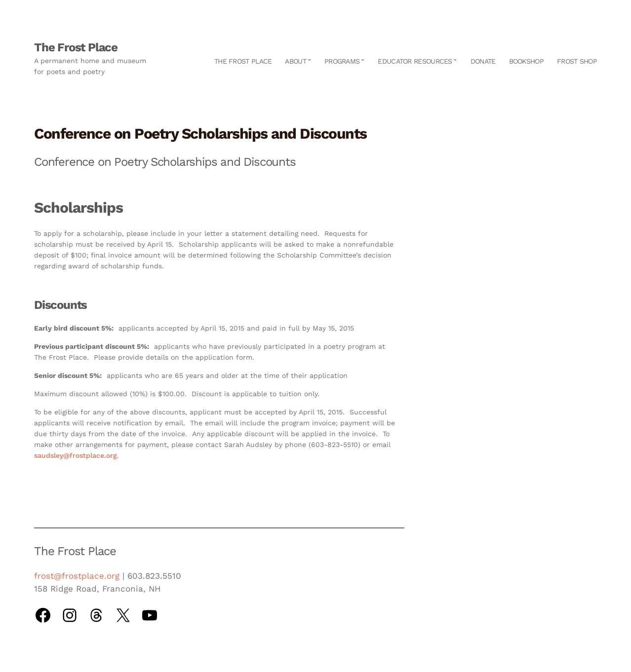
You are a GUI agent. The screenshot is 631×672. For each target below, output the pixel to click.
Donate (483, 61)
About (296, 61)
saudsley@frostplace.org (76, 455)
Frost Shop (577, 61)
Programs (342, 61)
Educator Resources (415, 61)
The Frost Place (76, 47)
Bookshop (526, 61)
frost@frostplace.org (77, 576)
